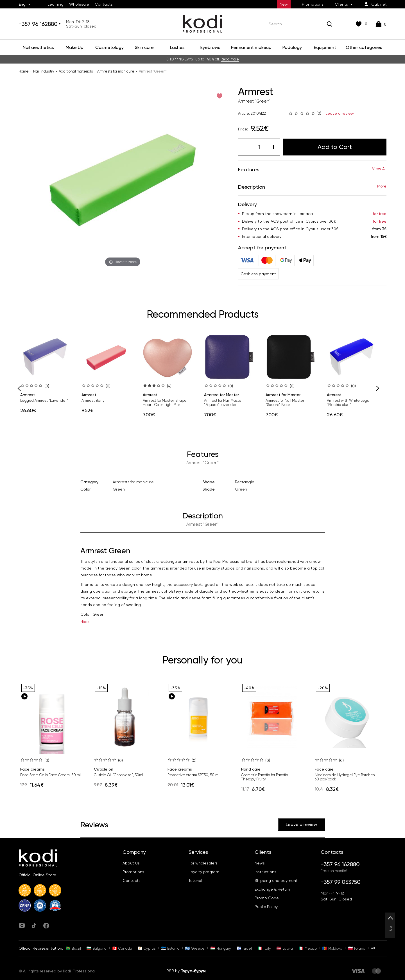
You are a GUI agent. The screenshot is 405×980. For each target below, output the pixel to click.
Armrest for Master (221, 395)
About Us (131, 863)
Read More (230, 59)
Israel (244, 948)
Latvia (285, 948)
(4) (169, 386)
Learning (56, 4)
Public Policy (266, 907)
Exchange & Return (272, 889)
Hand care (251, 769)
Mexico (308, 948)
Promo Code (267, 898)
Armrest (28, 395)
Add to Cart (335, 147)
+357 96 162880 (38, 24)
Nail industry (44, 71)
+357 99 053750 (341, 882)
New (284, 4)
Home (24, 71)
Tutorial (195, 880)
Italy (264, 948)
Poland (357, 948)
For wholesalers (203, 863)
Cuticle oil (103, 769)
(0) (47, 386)
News (260, 863)
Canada (122, 948)
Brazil (73, 948)
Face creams (32, 769)
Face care (324, 769)
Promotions (313, 4)
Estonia (170, 948)
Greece (195, 948)
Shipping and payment (276, 880)
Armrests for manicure (116, 71)
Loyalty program (204, 872)
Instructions (265, 872)
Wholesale (79, 4)
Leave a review (340, 113)
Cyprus (147, 948)
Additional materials (76, 71)
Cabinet (375, 4)
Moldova (332, 948)
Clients (341, 4)
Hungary (221, 948)
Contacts (104, 4)
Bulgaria (97, 948)
